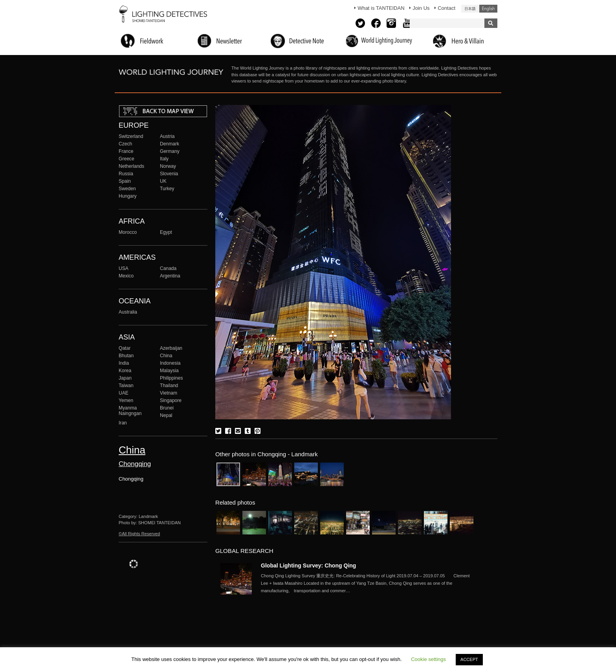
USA (124, 268)
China (166, 356)
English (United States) (488, 9)
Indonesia (170, 363)
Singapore (171, 400)
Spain (125, 181)
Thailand (169, 386)
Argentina (170, 276)
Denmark (170, 144)
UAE (124, 393)
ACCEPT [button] (469, 659)
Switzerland (131, 136)
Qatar (125, 348)
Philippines (171, 378)
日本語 (470, 9)
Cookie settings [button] (428, 659)
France (126, 151)
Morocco (128, 232)
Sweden (127, 189)
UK (163, 181)
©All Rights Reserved (139, 534)
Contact (446, 8)
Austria (167, 136)
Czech (125, 144)
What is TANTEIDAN (381, 8)
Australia (128, 312)
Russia (126, 174)
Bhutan (126, 356)
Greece (126, 159)
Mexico (126, 276)
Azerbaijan (171, 348)
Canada (168, 268)
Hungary (128, 196)
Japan (125, 378)
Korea (125, 371)
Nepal (166, 415)
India (124, 363)
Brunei (167, 408)
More (367, 583)
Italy (164, 159)
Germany (170, 151)
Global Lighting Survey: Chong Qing (308, 566)
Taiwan (126, 386)
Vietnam (169, 393)
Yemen (126, 400)
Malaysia (169, 371)
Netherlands (131, 166)
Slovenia (169, 174)
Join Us (421, 8)
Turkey (167, 189)
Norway (168, 166)
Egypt (166, 232)
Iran (123, 423)
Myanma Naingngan (130, 411)
